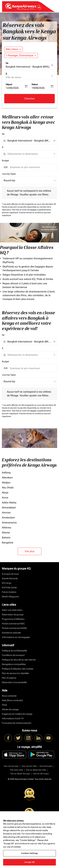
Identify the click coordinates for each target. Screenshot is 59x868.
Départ (9, 84)
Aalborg (6, 473)
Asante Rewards (10, 578)
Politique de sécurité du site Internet (19, 660)
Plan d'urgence (9, 678)
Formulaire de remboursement (17, 723)
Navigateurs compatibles (14, 664)
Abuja (5, 493)
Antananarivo (9, 523)
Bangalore (8, 543)
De (7, 63)
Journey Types (9, 174)
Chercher (29, 99)
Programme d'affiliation (13, 619)
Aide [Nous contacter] (12, 700)
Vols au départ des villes (36, 770)
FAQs (4, 705)
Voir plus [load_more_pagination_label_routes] (30, 551)
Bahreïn (6, 538)
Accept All (30, 862)
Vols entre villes (16, 770)
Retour (35, 84)
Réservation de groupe (13, 615)
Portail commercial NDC (13, 624)
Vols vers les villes (29, 766)
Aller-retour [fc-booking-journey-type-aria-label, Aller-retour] (12, 49)
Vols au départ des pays (20, 774)
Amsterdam (8, 518)
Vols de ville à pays (41, 774)
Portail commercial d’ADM (14, 628)
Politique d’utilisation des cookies (18, 669)
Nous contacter (9, 696)
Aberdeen (7, 478)
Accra (5, 498)
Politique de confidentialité (14, 651)
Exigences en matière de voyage (17, 714)
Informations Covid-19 (13, 718)
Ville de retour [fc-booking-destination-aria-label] (13, 77)
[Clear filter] (54, 141)
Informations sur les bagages (16, 637)
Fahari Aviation (9, 592)
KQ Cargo (7, 583)
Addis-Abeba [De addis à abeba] (9, 503)
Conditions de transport (13, 655)
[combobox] (29, 141)
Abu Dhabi (8, 488)
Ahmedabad (9, 508)
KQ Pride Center (9, 587)
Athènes (7, 528)
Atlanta (6, 533)
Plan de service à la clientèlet (15, 673)
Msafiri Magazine (10, 597)
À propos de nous (10, 574)
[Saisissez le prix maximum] (32, 167)
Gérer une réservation (12, 610)
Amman (6, 513)
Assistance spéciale (11, 633)
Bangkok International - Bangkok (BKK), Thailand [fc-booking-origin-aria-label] (28, 67)
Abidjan (6, 483)
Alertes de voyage (10, 709)
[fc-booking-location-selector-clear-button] (53, 65)
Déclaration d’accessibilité (14, 682)
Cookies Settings (29, 853)
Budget (5, 161)
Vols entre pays (46, 766)
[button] (21, 55)
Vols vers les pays (11, 766)
